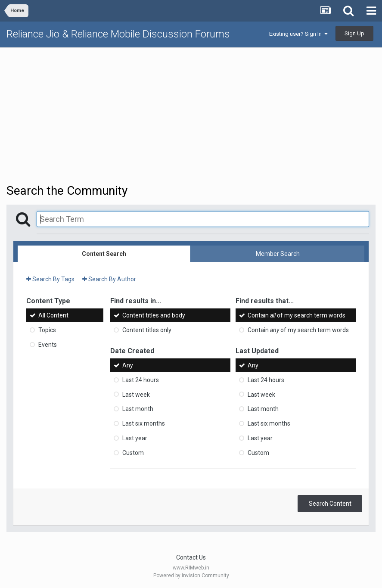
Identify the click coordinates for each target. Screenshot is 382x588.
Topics (47, 330)
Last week (136, 394)
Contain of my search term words (297, 315)
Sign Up (354, 33)
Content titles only (147, 330)
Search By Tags (50, 279)
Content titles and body (154, 315)
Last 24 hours (141, 380)
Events (48, 345)
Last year (135, 438)
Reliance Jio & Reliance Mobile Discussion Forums (118, 34)
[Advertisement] (191, 115)
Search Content (330, 504)
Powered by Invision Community (191, 576)
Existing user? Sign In (298, 34)
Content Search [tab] (104, 254)
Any (128, 365)
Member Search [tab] (278, 254)
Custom (133, 453)
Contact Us (191, 557)
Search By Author (109, 279)
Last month (138, 409)
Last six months (144, 423)
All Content (53, 315)
